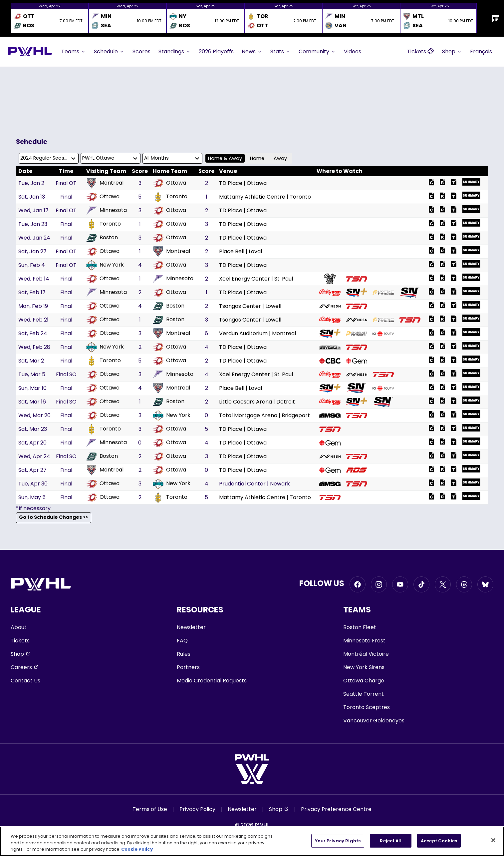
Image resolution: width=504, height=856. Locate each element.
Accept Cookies (439, 841)
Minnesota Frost (364, 641)
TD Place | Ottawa (243, 183)
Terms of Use (150, 809)
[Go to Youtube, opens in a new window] (400, 584)
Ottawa (169, 183)
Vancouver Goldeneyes (374, 721)
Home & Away (225, 158)
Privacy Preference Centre (336, 809)
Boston (102, 238)
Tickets (20, 641)
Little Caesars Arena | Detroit (257, 402)
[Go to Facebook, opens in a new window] (358, 584)
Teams (74, 51)
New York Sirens (364, 667)
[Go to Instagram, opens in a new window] (379, 584)
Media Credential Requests (212, 681)
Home (257, 158)
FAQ (182, 641)
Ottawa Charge (364, 681)
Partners (188, 667)
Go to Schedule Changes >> (54, 518)
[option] (50, 18)
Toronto (170, 197)
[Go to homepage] (30, 52)
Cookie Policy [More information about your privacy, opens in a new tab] (137, 849)
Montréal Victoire (366, 654)
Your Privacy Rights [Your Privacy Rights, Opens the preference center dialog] (338, 841)
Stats (280, 51)
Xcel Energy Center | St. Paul (256, 279)
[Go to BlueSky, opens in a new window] (485, 584)
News (252, 51)
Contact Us (25, 681)
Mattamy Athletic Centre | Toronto (265, 197)
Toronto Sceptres (367, 707)
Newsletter (191, 627)
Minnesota (107, 211)
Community (317, 51)
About (19, 627)
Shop (452, 51)
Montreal (105, 183)
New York (105, 265)
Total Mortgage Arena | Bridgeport (264, 415)
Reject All (390, 841)
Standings (175, 51)
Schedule (109, 51)
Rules (184, 654)
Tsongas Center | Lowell (250, 306)
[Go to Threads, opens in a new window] (464, 584)
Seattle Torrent (364, 694)
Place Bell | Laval (241, 251)
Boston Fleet (360, 627)
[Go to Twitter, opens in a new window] (443, 584)
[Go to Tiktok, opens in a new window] (421, 584)
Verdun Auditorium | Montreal (257, 333)
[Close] (493, 840)
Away (280, 158)
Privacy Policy (197, 809)
